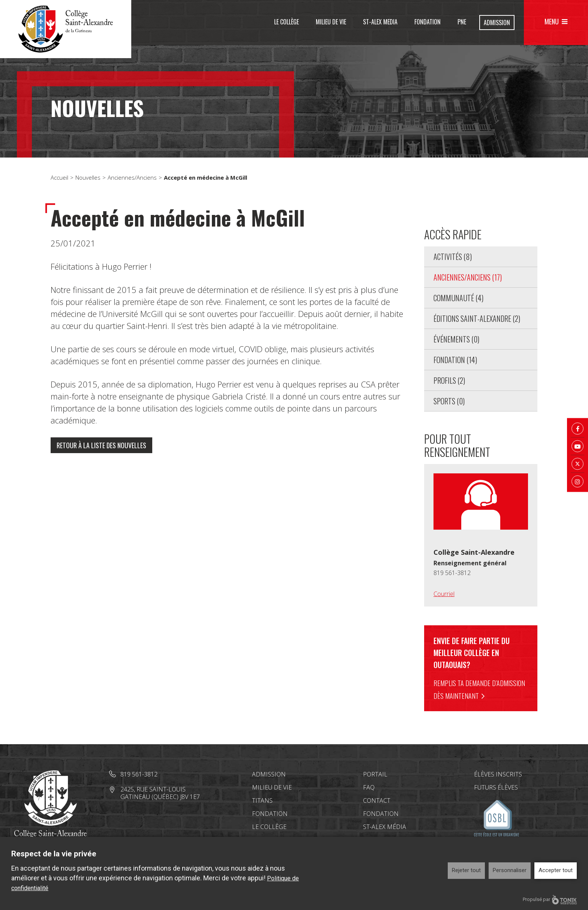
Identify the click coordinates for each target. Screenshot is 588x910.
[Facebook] (577, 429)
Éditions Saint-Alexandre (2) (477, 318)
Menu (552, 21)
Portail (375, 774)
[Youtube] (577, 446)
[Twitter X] (577, 464)
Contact (377, 800)
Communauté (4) (458, 298)
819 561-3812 (452, 573)
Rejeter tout (466, 870)
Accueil (59, 177)
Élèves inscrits (498, 774)
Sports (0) (449, 401)
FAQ (369, 787)
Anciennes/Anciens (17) (468, 277)
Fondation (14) (455, 360)
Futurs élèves (496, 787)
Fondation (427, 22)
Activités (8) (453, 257)
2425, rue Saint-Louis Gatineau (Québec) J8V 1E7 (160, 793)
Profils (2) (449, 380)
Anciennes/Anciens (132, 177)
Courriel (444, 594)
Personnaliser (510, 870)
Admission (497, 23)
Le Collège (286, 22)
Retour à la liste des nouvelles (101, 445)
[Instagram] (577, 482)
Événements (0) (456, 339)
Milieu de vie (331, 22)
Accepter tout (556, 870)
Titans (262, 800)
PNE (462, 22)
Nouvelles (88, 177)
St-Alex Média (385, 827)
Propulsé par (550, 900)
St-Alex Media (380, 22)
